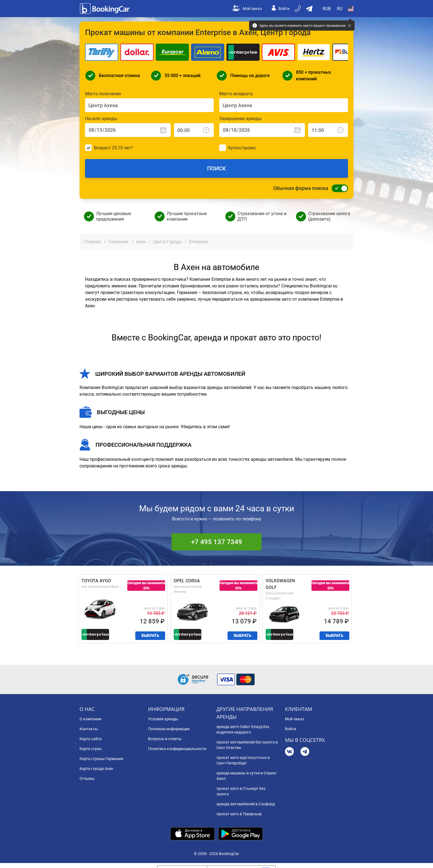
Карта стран (91, 749)
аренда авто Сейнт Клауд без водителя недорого (243, 729)
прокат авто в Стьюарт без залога (241, 791)
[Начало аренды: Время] (194, 130)
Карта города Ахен (96, 769)
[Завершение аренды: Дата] (262, 130)
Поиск (216, 168)
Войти (281, 9)
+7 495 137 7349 (217, 542)
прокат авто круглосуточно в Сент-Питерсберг (243, 760)
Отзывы (87, 779)
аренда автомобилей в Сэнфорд (246, 804)
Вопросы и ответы (165, 739)
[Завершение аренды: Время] (328, 130)
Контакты (89, 729)
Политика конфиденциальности (177, 749)
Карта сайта (91, 739)
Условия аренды (163, 719)
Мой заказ (247, 9)
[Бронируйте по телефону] (298, 9)
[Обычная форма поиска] (338, 188)
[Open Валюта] (327, 9)
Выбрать (150, 636)
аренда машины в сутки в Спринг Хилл (247, 776)
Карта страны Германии (101, 759)
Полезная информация (169, 729)
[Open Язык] (340, 9)
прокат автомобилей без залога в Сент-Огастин (247, 745)
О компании (90, 719)
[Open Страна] (351, 9)
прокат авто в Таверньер (239, 814)
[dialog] (423, 858)
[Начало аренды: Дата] (128, 130)
